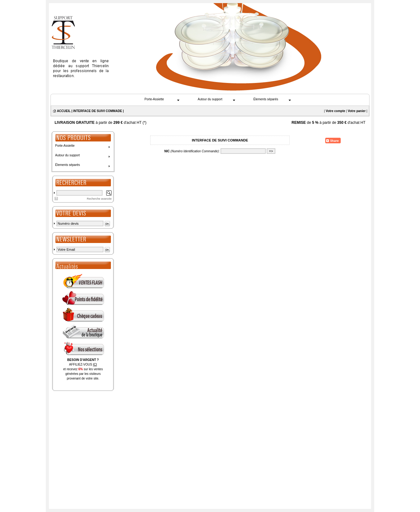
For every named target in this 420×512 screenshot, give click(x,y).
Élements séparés (266, 99)
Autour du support (210, 99)
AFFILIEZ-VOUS (83, 364)
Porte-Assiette (154, 99)
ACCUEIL (64, 111)
